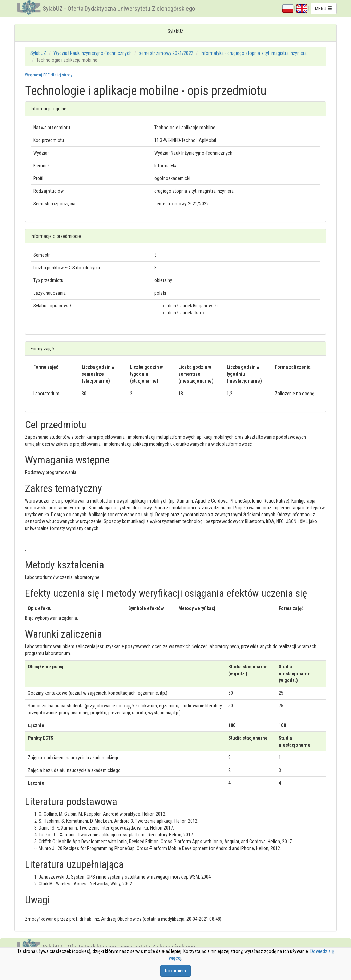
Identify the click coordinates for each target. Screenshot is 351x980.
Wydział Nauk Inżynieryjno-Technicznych (93, 53)
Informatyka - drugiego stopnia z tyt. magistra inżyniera (254, 53)
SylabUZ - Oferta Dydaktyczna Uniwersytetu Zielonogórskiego (119, 8)
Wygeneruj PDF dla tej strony (49, 75)
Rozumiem (175, 971)
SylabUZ (38, 53)
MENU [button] (324, 9)
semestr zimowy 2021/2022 (166, 53)
